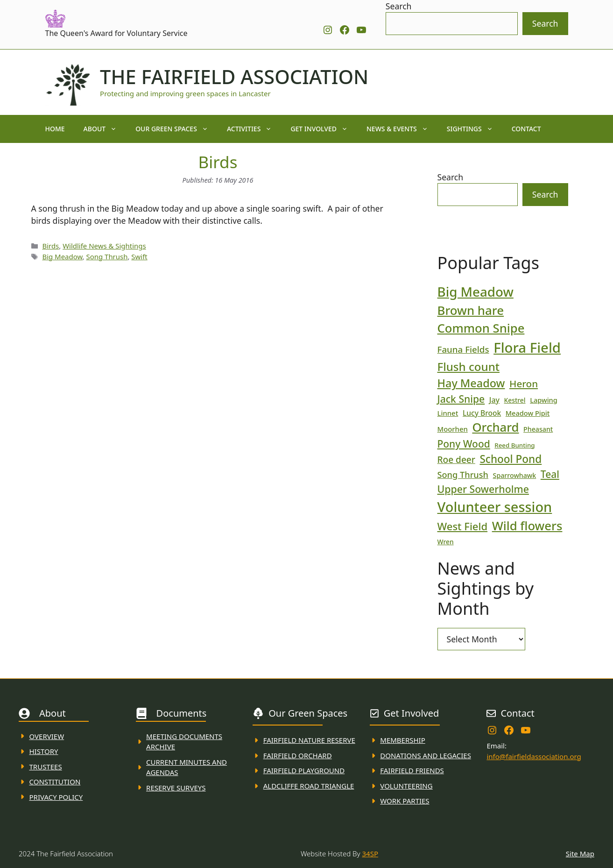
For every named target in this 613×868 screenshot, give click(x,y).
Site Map (580, 854)
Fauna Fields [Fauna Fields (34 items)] (463, 349)
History (44, 751)
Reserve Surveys (176, 788)
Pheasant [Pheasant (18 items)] (538, 429)
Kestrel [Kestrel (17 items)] (515, 400)
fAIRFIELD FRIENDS (412, 770)
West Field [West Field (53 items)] (463, 526)
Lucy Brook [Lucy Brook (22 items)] (482, 413)
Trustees (46, 767)
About (105, 129)
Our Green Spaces (176, 129)
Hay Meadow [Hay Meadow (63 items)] (471, 383)
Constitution (55, 782)
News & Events (402, 129)
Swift (139, 256)
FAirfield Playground (304, 770)
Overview (47, 736)
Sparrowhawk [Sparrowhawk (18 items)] (515, 475)
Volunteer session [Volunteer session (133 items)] (495, 507)
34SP (370, 854)
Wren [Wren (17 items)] (446, 542)
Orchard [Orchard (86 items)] (495, 427)
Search (399, 6)
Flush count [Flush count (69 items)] (469, 366)
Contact (526, 129)
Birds (50, 246)
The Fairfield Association (234, 77)
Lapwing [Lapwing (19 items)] (544, 400)
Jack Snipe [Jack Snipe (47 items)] (461, 399)
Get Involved (324, 129)
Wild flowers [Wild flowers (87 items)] (527, 526)
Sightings (475, 129)
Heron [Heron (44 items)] (524, 384)
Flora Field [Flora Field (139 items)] (527, 348)
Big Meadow (62, 256)
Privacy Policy (56, 797)
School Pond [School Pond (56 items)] (511, 459)
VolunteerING (406, 786)
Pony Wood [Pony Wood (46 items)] (464, 444)
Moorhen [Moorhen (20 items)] (453, 429)
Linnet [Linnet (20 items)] (448, 413)
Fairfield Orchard (298, 755)
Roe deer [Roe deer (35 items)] (456, 460)
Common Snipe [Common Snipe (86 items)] (481, 328)
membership (402, 740)
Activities (254, 129)
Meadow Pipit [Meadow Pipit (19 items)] (528, 413)
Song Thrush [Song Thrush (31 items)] (463, 475)
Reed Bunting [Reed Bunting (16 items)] (514, 445)
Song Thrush (107, 256)
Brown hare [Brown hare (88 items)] (471, 310)
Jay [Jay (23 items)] (494, 400)
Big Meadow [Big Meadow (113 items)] (476, 292)
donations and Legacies (426, 755)
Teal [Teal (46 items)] (550, 474)
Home (55, 129)
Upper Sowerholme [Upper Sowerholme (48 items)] (483, 489)
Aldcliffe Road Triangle (309, 786)
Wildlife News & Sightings (104, 246)
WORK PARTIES (405, 801)
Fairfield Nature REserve (309, 740)
